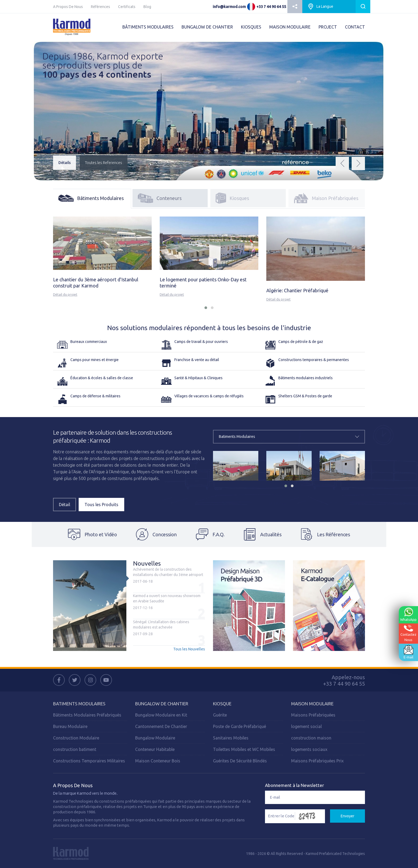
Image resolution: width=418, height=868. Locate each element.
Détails (65, 163)
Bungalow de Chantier (162, 704)
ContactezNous (408, 633)
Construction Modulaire (76, 738)
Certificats (127, 7)
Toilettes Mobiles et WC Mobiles (244, 749)
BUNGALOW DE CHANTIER (207, 27)
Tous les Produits (101, 505)
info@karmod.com (229, 7)
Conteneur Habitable (155, 749)
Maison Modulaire (312, 704)
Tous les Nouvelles (189, 649)
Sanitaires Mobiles (231, 738)
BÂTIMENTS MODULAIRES (148, 27)
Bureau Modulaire (70, 726)
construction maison (311, 738)
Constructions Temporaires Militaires (89, 761)
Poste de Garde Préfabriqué (240, 726)
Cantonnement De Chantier (161, 726)
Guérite (220, 715)
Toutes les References (104, 163)
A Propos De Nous (68, 7)
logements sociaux (309, 749)
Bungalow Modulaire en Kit (161, 715)
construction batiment (75, 749)
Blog (147, 7)
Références (101, 7)
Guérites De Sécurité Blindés (240, 761)
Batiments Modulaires (79, 704)
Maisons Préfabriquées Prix (317, 761)
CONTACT (355, 27)
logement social (306, 726)
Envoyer (347, 816)
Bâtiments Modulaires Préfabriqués (87, 715)
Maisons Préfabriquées (313, 715)
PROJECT (328, 27)
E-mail (408, 652)
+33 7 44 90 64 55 (271, 7)
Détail (65, 505)
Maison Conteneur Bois (158, 761)
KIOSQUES (251, 27)
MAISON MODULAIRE (290, 27)
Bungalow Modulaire (155, 738)
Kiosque (222, 704)
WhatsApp (408, 614)
